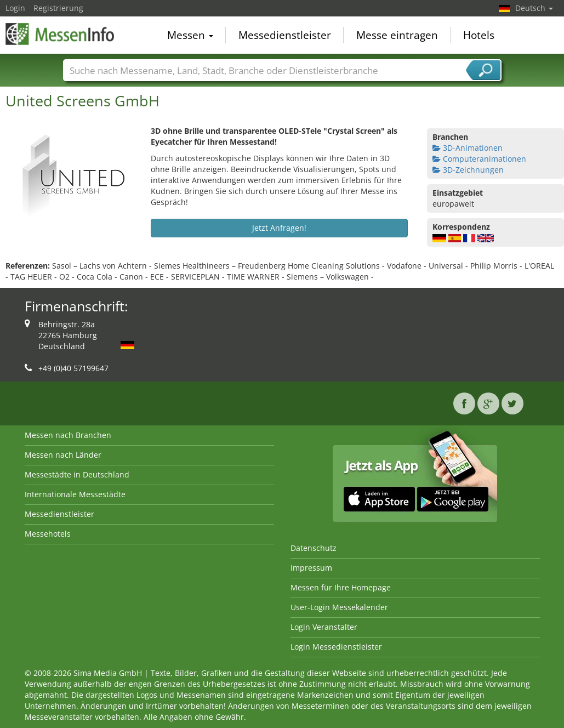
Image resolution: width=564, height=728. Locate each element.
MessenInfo (60, 34)
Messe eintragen (397, 35)
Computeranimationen (479, 159)
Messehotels (48, 534)
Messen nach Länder (63, 455)
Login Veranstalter (324, 627)
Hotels (479, 35)
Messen (190, 35)
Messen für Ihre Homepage (341, 587)
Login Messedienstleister (336, 647)
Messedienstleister (285, 35)
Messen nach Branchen (68, 435)
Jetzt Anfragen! (279, 228)
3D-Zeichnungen (468, 170)
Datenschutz (314, 548)
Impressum (311, 568)
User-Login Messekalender (339, 607)
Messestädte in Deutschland (77, 474)
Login (15, 8)
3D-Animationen (468, 148)
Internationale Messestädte (75, 494)
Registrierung (58, 8)
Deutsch (534, 8)
